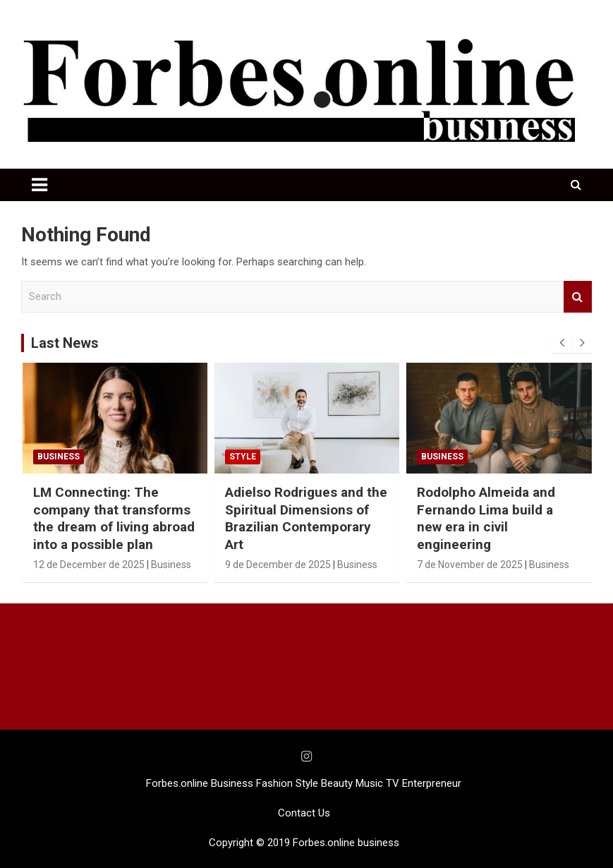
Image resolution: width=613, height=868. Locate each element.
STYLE (243, 457)
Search (578, 297)
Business (59, 457)
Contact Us (304, 813)
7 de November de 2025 (470, 565)
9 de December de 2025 (278, 565)
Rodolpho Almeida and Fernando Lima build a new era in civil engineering (486, 518)
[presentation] (562, 343)
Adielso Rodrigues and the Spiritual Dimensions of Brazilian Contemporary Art (306, 518)
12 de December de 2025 (89, 565)
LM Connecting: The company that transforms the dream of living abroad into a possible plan (114, 518)
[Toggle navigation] (40, 185)
